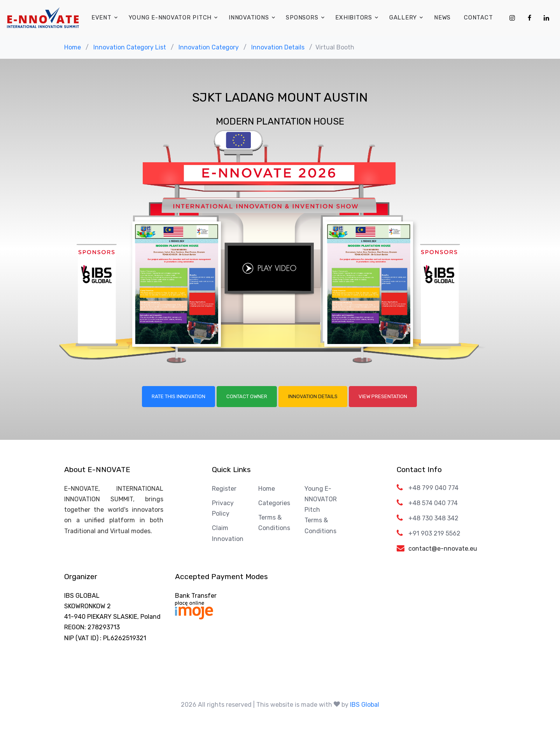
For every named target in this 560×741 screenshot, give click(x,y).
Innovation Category (209, 47)
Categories (274, 503)
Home (73, 47)
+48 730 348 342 (433, 518)
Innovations (249, 18)
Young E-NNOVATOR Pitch (170, 18)
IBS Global (365, 705)
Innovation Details (278, 47)
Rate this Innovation (178, 396)
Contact (478, 18)
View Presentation (383, 396)
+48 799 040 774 (433, 488)
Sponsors (302, 18)
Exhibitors (354, 18)
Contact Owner (247, 396)
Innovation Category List (130, 47)
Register (224, 489)
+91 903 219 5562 (434, 533)
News (442, 18)
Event (101, 18)
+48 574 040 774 (433, 503)
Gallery (403, 18)
